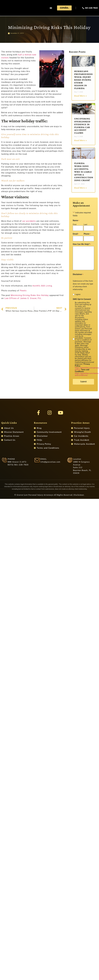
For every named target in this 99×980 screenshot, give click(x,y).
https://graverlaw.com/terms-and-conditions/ (87, 374)
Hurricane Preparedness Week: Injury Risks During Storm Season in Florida (83, 80)
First (75, 224)
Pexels (23, 291)
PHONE (11, 461)
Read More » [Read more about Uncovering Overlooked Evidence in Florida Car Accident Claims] (81, 140)
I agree (78, 294)
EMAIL (43, 461)
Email (76, 234)
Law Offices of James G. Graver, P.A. (23, 298)
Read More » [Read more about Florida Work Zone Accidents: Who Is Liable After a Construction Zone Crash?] (81, 188)
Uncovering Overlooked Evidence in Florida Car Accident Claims (82, 126)
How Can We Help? (82, 244)
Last (85, 224)
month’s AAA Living (42, 286)
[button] (51, 8)
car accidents (29, 221)
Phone (87, 234)
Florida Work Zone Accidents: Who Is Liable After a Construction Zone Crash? (84, 172)
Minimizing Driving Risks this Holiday (30, 295)
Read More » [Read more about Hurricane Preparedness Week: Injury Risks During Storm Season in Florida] (81, 96)
